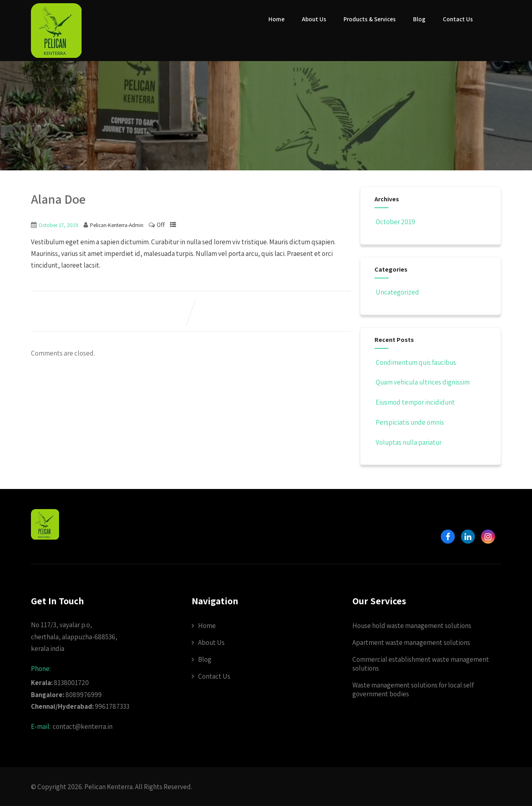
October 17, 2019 (58, 225)
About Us (314, 19)
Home (276, 19)
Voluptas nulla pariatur (408, 442)
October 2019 (395, 222)
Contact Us (458, 19)
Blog (419, 19)
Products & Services (370, 19)
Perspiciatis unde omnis (409, 422)
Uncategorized (397, 292)
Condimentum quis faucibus (415, 362)
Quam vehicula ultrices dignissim (422, 382)
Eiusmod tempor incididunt (415, 402)
